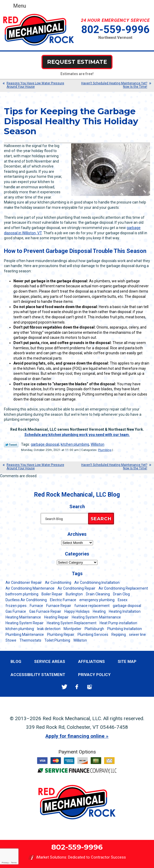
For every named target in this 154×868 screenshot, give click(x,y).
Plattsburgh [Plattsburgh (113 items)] (94, 629)
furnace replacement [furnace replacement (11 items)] (92, 606)
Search (101, 519)
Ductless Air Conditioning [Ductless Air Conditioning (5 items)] (26, 600)
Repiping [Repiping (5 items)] (119, 635)
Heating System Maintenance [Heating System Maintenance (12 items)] (96, 617)
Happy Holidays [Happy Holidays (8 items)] (77, 611)
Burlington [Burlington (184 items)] (74, 594)
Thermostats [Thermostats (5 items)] (30, 640)
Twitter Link (11, 445)
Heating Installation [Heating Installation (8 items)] (125, 611)
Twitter (64, 687)
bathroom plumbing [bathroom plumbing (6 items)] (22, 594)
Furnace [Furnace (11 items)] (36, 606)
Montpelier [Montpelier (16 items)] (73, 629)
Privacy (5, 863)
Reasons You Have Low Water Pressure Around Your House (35, 85)
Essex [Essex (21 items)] (123, 600)
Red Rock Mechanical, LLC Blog (77, 495)
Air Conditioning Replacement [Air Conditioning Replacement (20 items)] (123, 588)
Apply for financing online (75, 736)
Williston (97, 444)
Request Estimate (77, 62)
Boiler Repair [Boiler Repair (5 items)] (52, 594)
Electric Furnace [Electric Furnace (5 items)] (63, 600)
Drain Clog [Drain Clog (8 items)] (121, 594)
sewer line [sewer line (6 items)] (137, 635)
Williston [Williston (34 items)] (80, 640)
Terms (14, 863)
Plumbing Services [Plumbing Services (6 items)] (93, 635)
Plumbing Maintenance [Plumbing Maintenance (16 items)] (25, 635)
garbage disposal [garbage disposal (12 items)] (127, 606)
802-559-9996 (115, 30)
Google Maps (89, 687)
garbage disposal (45, 444)
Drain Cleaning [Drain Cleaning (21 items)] (98, 594)
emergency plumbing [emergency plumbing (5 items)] (97, 600)
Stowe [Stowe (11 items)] (11, 640)
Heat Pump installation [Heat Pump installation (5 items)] (118, 623)
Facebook (77, 687)
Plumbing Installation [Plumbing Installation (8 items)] (125, 629)
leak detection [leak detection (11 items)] (49, 629)
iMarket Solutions (51, 857)
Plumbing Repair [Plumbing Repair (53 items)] (61, 635)
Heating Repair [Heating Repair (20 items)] (56, 617)
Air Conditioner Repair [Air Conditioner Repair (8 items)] (24, 583)
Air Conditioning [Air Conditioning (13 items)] (58, 583)
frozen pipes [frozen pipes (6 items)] (16, 606)
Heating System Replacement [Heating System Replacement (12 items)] (72, 623)
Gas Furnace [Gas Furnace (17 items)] (16, 611)
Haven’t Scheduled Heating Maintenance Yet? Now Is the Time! (114, 85)
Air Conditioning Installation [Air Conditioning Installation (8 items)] (97, 583)
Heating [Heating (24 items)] (99, 611)
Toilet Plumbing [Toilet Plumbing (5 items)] (57, 640)
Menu (20, 6)
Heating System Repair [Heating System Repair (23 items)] (25, 623)
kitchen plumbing (75, 444)
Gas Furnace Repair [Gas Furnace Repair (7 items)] (45, 611)
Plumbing (105, 450)
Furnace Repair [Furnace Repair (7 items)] (59, 606)
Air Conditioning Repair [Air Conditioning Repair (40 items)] (76, 588)
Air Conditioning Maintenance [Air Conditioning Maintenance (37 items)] (30, 588)
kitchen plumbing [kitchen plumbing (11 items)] (20, 629)
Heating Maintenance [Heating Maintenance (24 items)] (23, 617)
